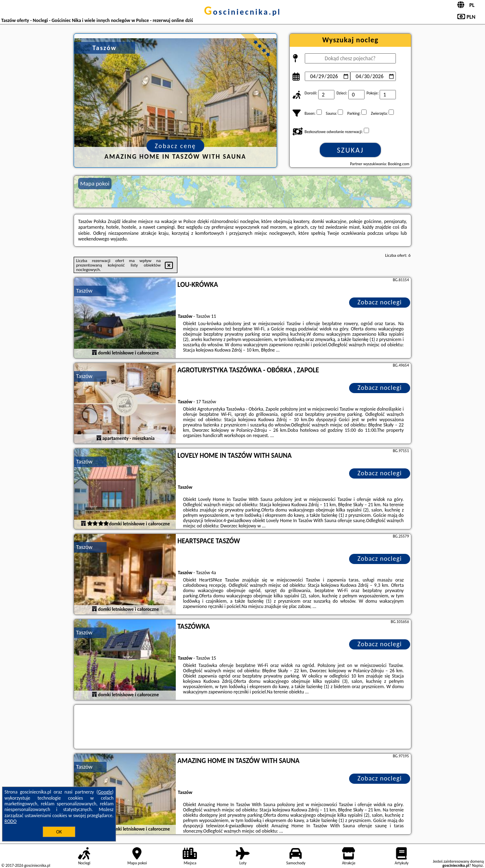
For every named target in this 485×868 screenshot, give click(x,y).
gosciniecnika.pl (242, 12)
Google (105, 792)
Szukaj (350, 150)
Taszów (84, 291)
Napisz (477, 865)
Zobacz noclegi (380, 302)
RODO (11, 821)
